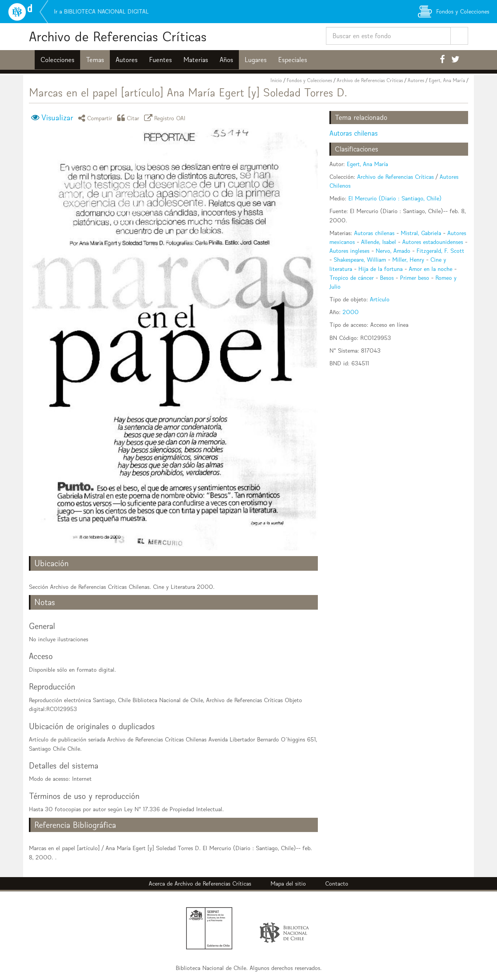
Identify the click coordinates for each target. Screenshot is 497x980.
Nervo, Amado (393, 251)
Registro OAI (166, 118)
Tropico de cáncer (352, 278)
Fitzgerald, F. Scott (440, 251)
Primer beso (415, 278)
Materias (196, 60)
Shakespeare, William (360, 260)
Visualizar (57, 118)
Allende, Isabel (379, 242)
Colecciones (57, 60)
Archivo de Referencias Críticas (118, 36)
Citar (129, 118)
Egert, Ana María (447, 80)
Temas (95, 60)
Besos (387, 278)
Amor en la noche (431, 269)
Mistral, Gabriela (421, 233)
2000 (351, 312)
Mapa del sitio (288, 883)
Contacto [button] (337, 883)
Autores (127, 60)
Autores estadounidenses (433, 242)
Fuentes (160, 60)
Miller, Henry (408, 260)
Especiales (293, 60)
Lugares (256, 60)
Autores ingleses (349, 251)
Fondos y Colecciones (309, 80)
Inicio (276, 80)
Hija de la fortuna (380, 269)
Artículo (380, 299)
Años (226, 60)
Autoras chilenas (353, 133)
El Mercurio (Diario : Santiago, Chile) (395, 198)
